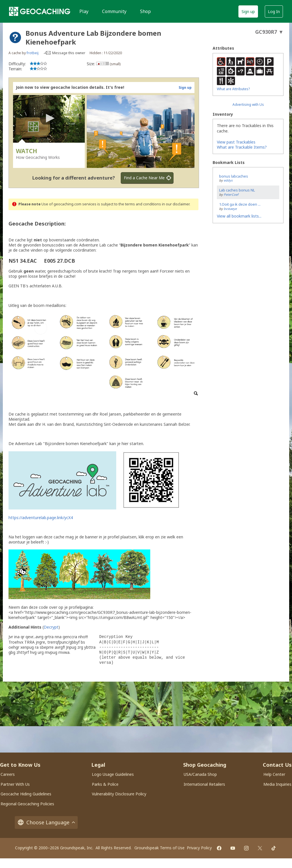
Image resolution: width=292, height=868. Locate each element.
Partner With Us (15, 784)
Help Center (274, 774)
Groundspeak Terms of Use (159, 848)
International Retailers (204, 784)
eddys (228, 180)
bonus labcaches (234, 176)
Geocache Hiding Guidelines (26, 794)
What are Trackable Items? (242, 147)
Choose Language (46, 822)
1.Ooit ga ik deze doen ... (240, 204)
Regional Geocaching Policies (27, 804)
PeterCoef (231, 194)
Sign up (248, 11)
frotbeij (33, 53)
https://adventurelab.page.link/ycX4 (41, 518)
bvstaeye (230, 209)
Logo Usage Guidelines (113, 774)
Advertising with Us (248, 105)
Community (114, 11)
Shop (145, 11)
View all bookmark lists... (239, 216)
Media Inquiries (277, 784)
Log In (274, 11)
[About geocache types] (15, 37)
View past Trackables (236, 142)
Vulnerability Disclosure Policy (119, 794)
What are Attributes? (233, 89)
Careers (8, 774)
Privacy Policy (199, 848)
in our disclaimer (176, 204)
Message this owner (69, 53)
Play (84, 11)
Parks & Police (105, 784)
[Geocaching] (40, 11)
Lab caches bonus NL (237, 190)
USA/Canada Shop (200, 774)
